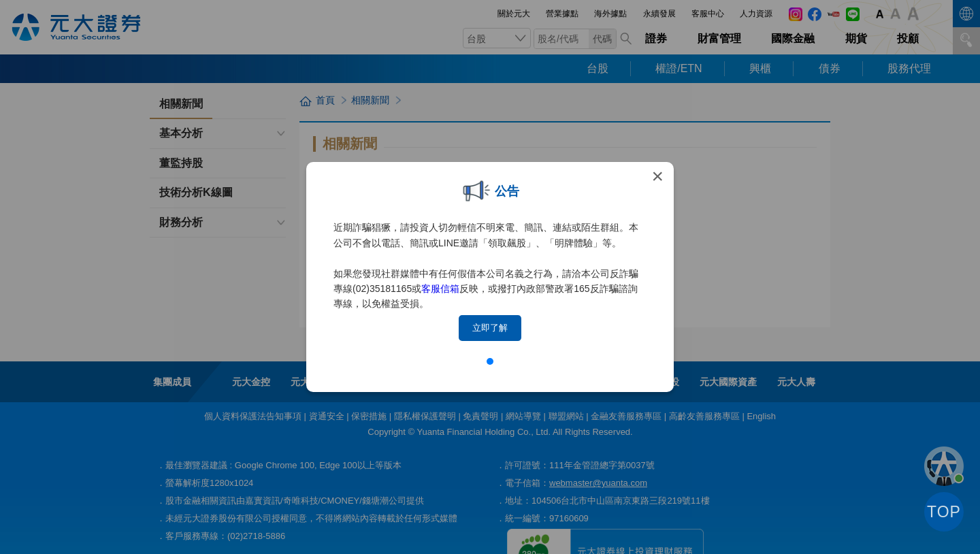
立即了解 (490, 328)
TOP (944, 512)
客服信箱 (440, 289)
